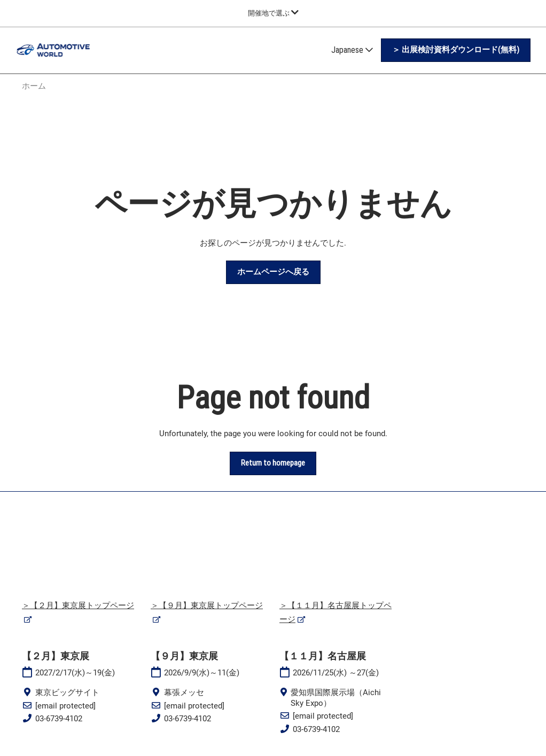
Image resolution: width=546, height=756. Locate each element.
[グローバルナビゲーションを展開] (273, 13)
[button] (456, 50)
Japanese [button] (352, 50)
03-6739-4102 (59, 719)
